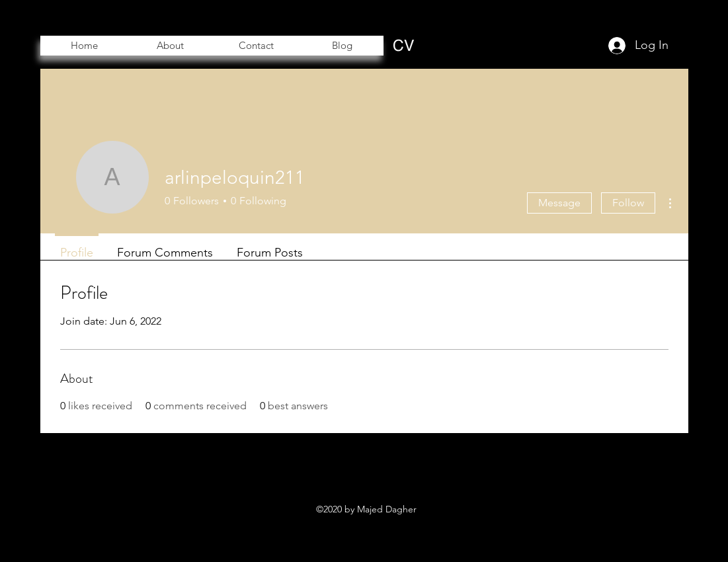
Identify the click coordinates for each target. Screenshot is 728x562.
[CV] (404, 45)
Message (559, 203)
